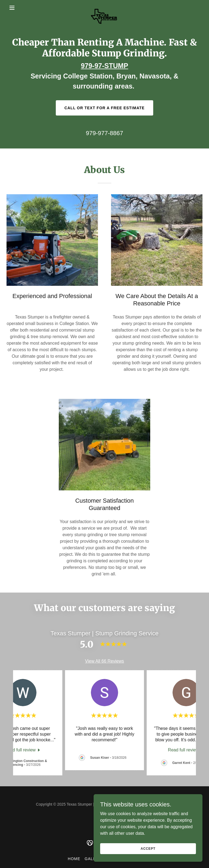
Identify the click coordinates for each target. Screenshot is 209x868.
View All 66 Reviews (105, 661)
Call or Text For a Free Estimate (105, 108)
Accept (148, 848)
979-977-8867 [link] (104, 133)
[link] (104, 8)
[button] (21, 8)
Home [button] (74, 859)
